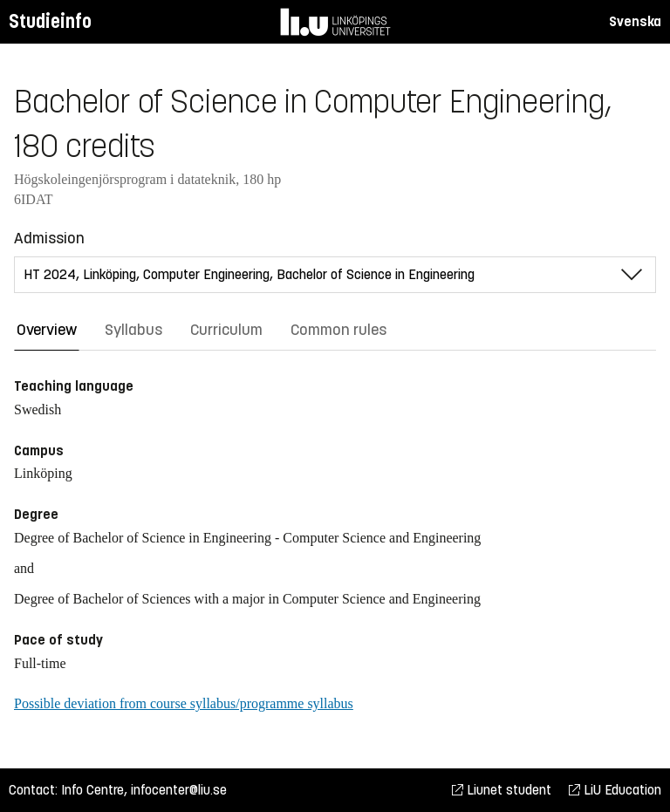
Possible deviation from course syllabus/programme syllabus (184, 703)
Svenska (635, 21)
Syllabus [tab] (133, 330)
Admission (49, 238)
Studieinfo (50, 21)
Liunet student (502, 790)
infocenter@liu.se (179, 790)
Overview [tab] (47, 330)
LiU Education (615, 790)
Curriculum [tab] (226, 330)
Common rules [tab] (338, 330)
